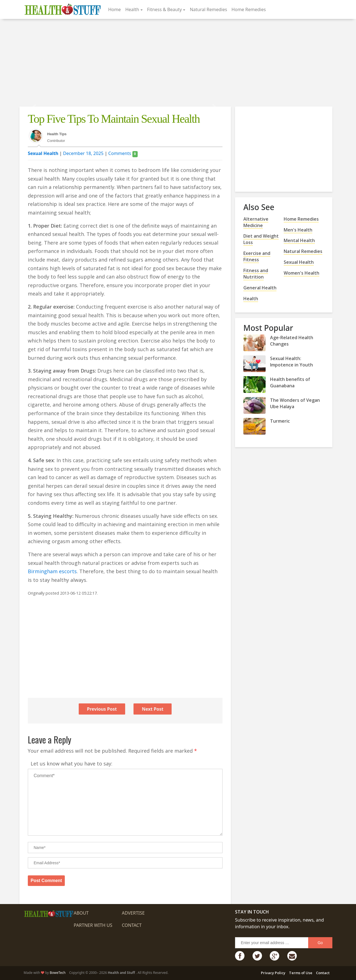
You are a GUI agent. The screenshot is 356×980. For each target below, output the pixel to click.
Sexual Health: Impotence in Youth (291, 362)
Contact (132, 925)
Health (132, 9)
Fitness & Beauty (165, 9)
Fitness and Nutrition (256, 274)
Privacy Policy (273, 973)
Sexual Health (43, 153)
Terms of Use (301, 973)
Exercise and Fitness (257, 256)
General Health (260, 288)
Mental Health (299, 240)
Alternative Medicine (256, 222)
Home (115, 9)
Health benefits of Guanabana (290, 382)
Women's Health (301, 273)
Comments (123, 153)
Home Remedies (249, 9)
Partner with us (93, 925)
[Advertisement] (178, 63)
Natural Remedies (208, 9)
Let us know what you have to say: (71, 764)
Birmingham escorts (52, 571)
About (81, 913)
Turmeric (280, 421)
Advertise (133, 913)
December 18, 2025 (83, 153)
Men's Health (298, 230)
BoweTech (58, 973)
